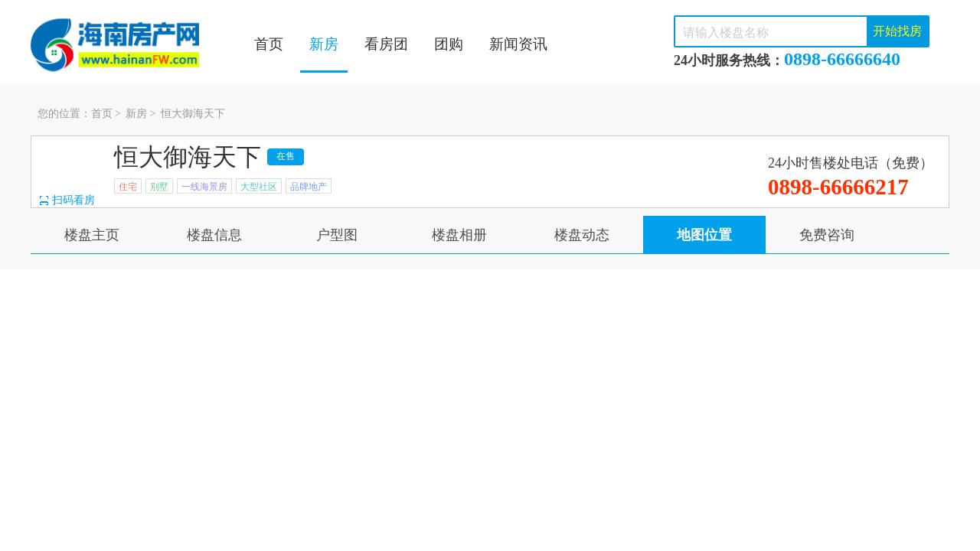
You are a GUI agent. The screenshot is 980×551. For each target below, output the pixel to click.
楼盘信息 (214, 235)
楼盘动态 (582, 235)
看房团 (386, 44)
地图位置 (704, 235)
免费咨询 (827, 235)
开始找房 (897, 31)
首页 (269, 44)
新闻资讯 (518, 44)
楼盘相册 (459, 235)
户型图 (337, 235)
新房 (324, 44)
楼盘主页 (92, 235)
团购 (449, 44)
